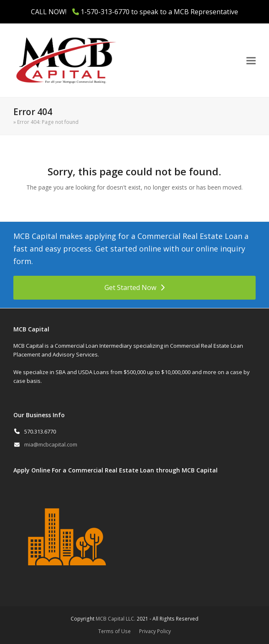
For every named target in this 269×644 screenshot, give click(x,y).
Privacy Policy (155, 631)
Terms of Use (114, 631)
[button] (251, 60)
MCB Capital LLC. (115, 619)
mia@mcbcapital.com (51, 444)
